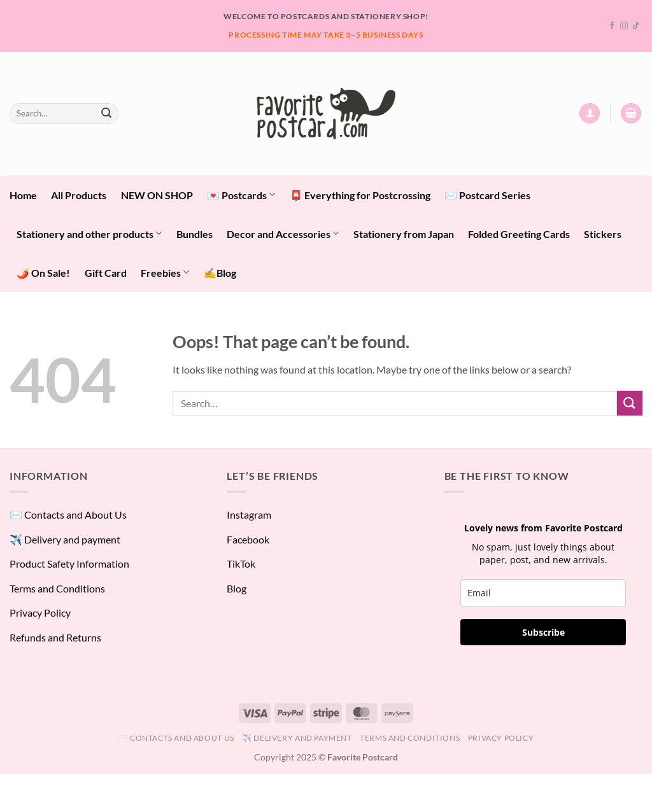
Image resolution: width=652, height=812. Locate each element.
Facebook (248, 539)
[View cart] (631, 114)
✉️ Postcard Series (487, 195)
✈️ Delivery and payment (65, 539)
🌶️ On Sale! (43, 273)
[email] (543, 593)
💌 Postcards (241, 194)
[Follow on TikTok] (636, 26)
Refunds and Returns (55, 637)
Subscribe (543, 632)
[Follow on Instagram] (624, 26)
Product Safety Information (69, 563)
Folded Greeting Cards (519, 234)
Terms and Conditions (57, 588)
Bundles (195, 234)
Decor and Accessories (283, 233)
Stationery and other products (89, 233)
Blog (237, 588)
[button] (590, 114)
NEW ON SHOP (157, 195)
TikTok (241, 563)
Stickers (603, 234)
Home (23, 195)
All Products (79, 195)
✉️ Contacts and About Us (68, 514)
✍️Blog (220, 273)
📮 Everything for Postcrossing (360, 195)
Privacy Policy (40, 612)
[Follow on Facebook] (612, 26)
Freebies (165, 272)
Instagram (249, 514)
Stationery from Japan (404, 234)
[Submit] (106, 113)
